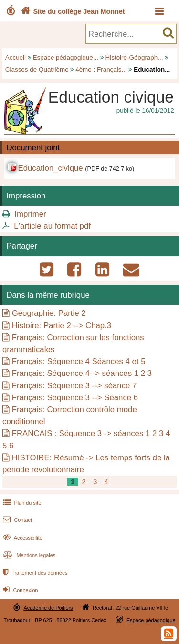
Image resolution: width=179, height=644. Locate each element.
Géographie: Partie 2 (49, 313)
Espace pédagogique (151, 620)
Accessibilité (22, 538)
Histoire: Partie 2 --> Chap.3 (62, 326)
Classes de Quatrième (37, 69)
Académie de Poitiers (48, 608)
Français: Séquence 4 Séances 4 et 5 (79, 361)
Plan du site (21, 503)
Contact (16, 520)
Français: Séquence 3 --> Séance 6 (75, 398)
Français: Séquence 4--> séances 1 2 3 (82, 373)
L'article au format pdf (52, 226)
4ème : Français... (101, 69)
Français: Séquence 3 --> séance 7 (74, 386)
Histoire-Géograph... (134, 57)
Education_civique (50, 168)
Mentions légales (28, 555)
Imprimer (30, 214)
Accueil (16, 57)
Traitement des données (34, 573)
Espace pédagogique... (66, 57)
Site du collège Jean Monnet (72, 11)
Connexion (19, 590)
